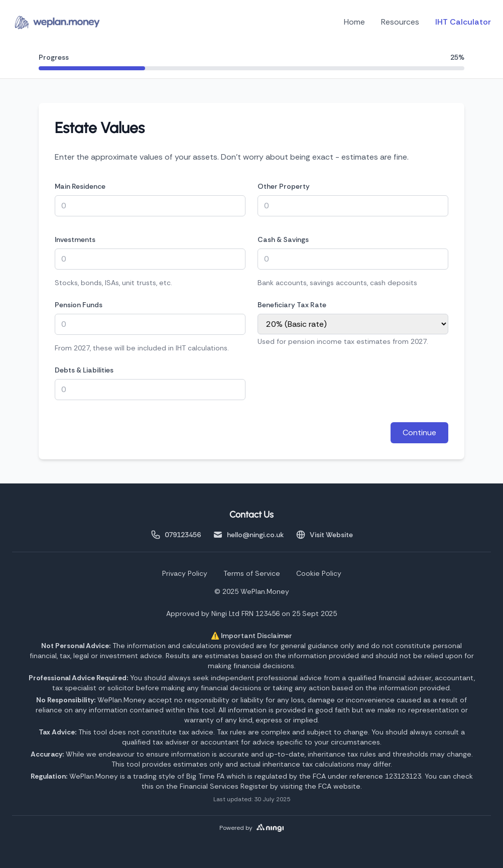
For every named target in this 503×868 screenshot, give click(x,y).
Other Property (284, 186)
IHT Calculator (463, 22)
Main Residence (80, 186)
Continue (419, 432)
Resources (400, 22)
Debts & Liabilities (84, 370)
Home (354, 22)
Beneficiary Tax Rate (292, 305)
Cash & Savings (283, 239)
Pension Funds (79, 305)
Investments (75, 239)
